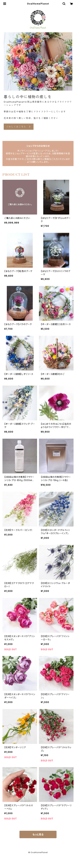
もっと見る (38, 834)
